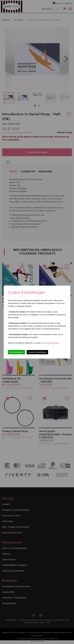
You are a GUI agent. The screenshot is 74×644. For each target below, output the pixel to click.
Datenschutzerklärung (50, 343)
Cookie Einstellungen (37, 352)
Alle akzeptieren (16, 352)
